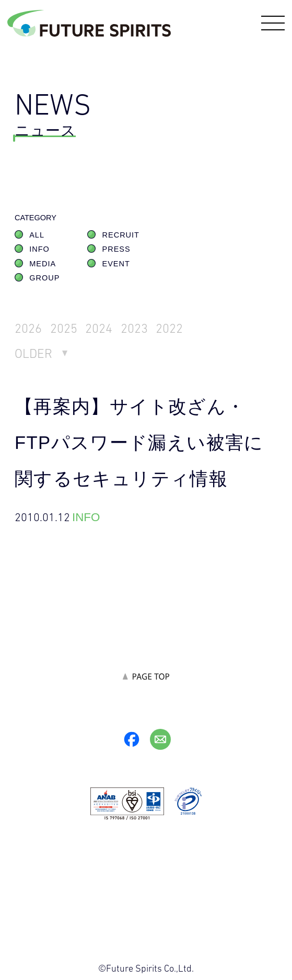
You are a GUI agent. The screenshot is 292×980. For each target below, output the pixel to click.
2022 (170, 328)
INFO (39, 249)
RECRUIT (121, 235)
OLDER (33, 353)
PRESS (116, 249)
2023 (134, 328)
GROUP (44, 278)
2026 (28, 328)
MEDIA (43, 264)
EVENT (116, 264)
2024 (99, 328)
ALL (37, 235)
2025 (64, 328)
